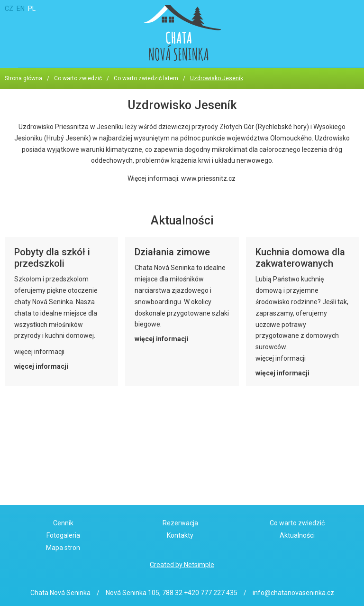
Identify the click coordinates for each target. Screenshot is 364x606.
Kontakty (180, 535)
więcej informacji (41, 366)
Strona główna (23, 78)
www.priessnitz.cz (208, 178)
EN (21, 9)
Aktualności (297, 535)
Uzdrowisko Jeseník (217, 78)
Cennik (63, 523)
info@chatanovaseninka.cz (293, 593)
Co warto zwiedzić (78, 78)
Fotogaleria (63, 535)
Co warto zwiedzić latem (146, 78)
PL (32, 9)
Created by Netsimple (182, 565)
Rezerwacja (180, 523)
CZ (9, 9)
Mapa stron (63, 548)
